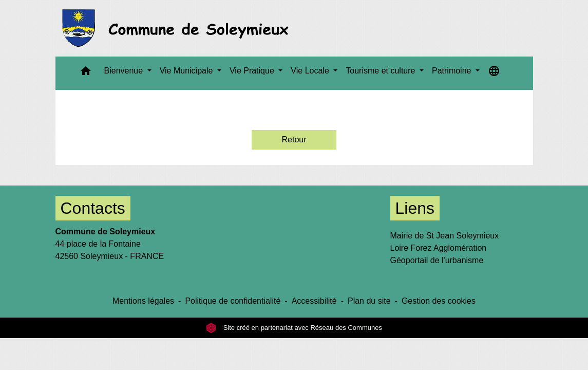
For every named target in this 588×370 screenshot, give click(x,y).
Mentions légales (143, 301)
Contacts (93, 208)
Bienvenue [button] (125, 71)
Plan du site (369, 301)
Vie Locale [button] (311, 71)
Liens (415, 208)
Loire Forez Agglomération (439, 248)
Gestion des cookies (439, 301)
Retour (294, 140)
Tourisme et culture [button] (382, 71)
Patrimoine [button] (453, 71)
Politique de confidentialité (233, 301)
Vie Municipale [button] (187, 71)
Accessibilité (314, 301)
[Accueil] (178, 28)
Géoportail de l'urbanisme (437, 260)
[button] (86, 73)
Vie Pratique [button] (253, 71)
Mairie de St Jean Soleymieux (445, 236)
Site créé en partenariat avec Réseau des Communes (294, 328)
